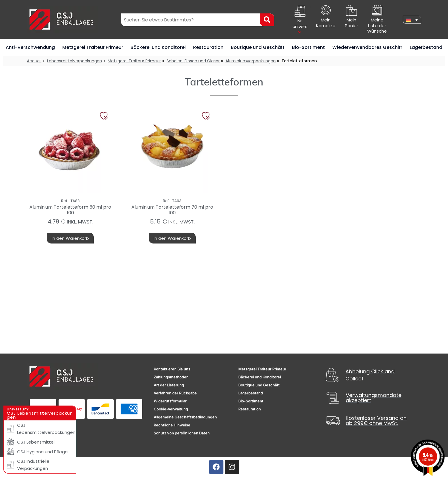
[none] (412, 20)
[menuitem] (412, 20)
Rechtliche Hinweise (172, 425)
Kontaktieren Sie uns (172, 369)
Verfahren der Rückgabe (175, 393)
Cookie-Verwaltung (171, 409)
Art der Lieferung (169, 385)
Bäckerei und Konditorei (158, 47)
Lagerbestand (426, 47)
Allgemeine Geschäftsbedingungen (185, 417)
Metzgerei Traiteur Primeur (93, 47)
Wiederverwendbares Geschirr (367, 47)
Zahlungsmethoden (171, 377)
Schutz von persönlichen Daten (182, 433)
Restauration (208, 47)
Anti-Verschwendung (30, 47)
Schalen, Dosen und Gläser (193, 61)
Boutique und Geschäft (258, 47)
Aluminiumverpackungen (251, 61)
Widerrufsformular (170, 401)
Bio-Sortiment (308, 47)
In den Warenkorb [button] (70, 238)
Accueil (34, 61)
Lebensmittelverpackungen (75, 61)
